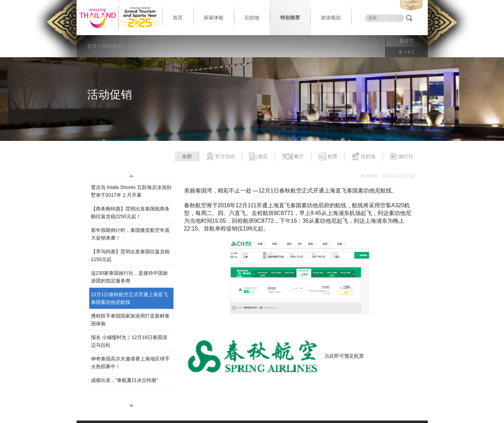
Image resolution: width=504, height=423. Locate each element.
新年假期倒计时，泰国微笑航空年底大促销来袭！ (130, 234)
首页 (178, 18)
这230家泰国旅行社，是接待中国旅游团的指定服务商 (129, 277)
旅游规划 (331, 18)
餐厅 (293, 157)
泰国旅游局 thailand (119, 18)
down (131, 405)
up (131, 176)
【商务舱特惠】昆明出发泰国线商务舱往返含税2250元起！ (130, 213)
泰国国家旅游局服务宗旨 (318, 46)
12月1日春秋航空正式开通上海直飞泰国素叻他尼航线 (129, 298)
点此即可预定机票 (344, 356)
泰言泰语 (368, 46)
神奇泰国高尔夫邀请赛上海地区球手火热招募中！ (130, 363)
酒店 (258, 157)
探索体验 (214, 18)
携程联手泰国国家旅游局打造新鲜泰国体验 (130, 320)
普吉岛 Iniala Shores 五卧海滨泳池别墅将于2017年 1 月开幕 (131, 191)
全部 (187, 156)
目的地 (252, 18)
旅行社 (402, 157)
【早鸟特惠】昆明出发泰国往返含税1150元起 (130, 255)
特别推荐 (290, 18)
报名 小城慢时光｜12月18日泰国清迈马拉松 (129, 341)
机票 (328, 157)
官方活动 (220, 157)
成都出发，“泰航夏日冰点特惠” (125, 380)
